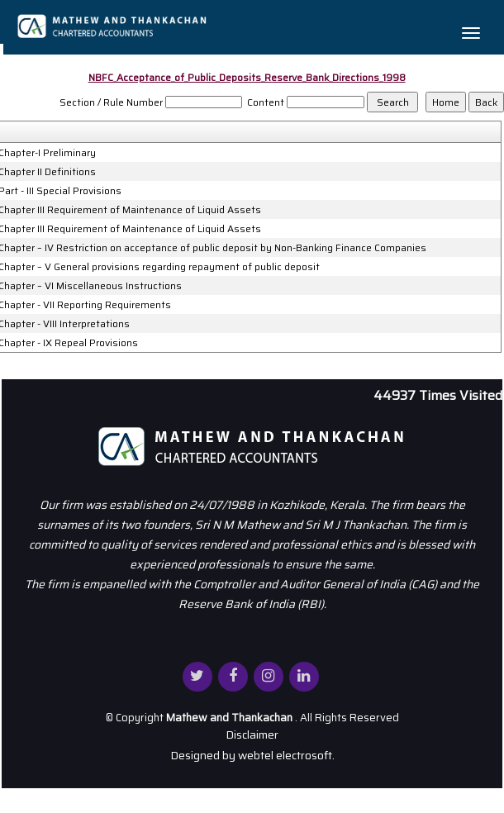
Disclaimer (252, 735)
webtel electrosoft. (286, 755)
